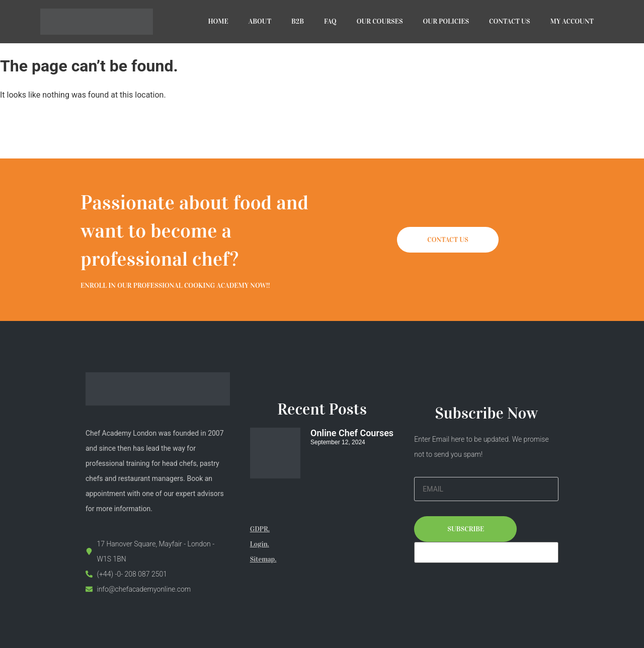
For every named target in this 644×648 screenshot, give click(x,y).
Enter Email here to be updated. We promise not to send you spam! (481, 447)
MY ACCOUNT (572, 21)
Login (259, 544)
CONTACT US (509, 21)
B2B (298, 21)
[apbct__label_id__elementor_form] (486, 552)
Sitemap (263, 559)
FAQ (330, 21)
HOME (218, 21)
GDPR (259, 529)
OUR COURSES (380, 21)
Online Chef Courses (352, 433)
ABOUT (260, 21)
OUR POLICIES (446, 21)
